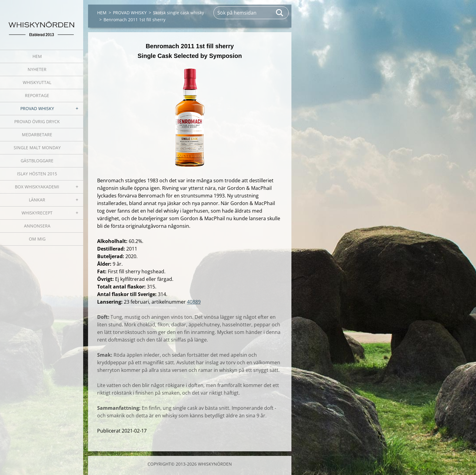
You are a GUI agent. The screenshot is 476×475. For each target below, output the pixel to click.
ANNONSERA (37, 226)
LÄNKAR (37, 200)
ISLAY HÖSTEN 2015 (37, 174)
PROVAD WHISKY (37, 108)
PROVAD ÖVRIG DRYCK (37, 121)
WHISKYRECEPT (37, 213)
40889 (194, 302)
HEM (37, 56)
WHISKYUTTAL (37, 82)
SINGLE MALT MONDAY (37, 148)
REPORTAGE (37, 95)
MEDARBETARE (37, 135)
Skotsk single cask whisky (178, 13)
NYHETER (37, 69)
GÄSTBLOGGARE (37, 161)
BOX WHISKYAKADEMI (37, 187)
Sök (280, 13)
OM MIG (37, 239)
